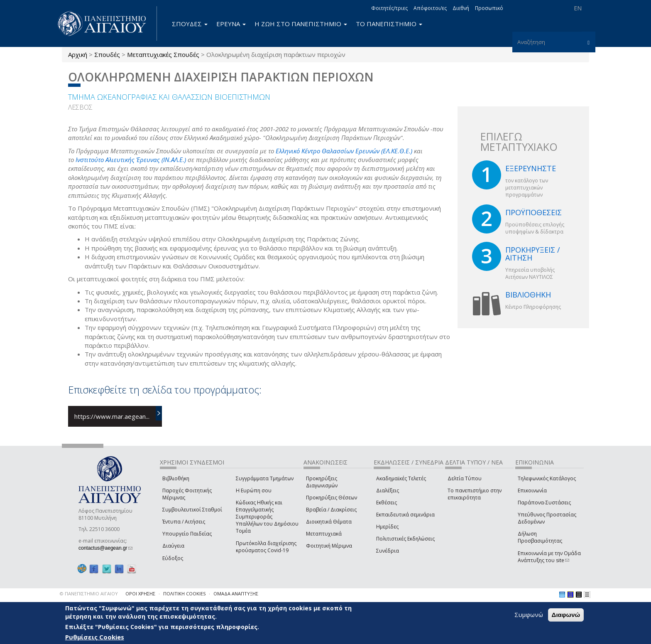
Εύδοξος (173, 558)
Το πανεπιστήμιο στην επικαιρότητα (475, 494)
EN (578, 8)
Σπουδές (107, 54)
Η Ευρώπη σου (254, 490)
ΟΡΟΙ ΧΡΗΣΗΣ (140, 594)
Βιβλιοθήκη (176, 478)
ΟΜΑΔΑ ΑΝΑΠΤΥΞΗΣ (236, 594)
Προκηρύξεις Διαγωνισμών (322, 482)
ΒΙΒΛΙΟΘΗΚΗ (528, 295)
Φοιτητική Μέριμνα (329, 546)
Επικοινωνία (532, 490)
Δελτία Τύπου (465, 478)
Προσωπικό (489, 8)
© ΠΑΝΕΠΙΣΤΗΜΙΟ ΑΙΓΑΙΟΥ (89, 594)
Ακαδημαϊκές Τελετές (401, 478)
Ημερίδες (387, 527)
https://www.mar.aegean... (112, 416)
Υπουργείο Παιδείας (187, 534)
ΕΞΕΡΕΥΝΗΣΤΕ (531, 168)
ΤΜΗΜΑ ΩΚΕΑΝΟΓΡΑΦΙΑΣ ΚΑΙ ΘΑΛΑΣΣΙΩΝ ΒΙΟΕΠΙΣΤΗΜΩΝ (169, 97)
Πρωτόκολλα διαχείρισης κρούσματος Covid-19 (266, 547)
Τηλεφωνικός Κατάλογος (547, 478)
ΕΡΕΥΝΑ (231, 24)
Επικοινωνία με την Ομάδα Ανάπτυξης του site (549, 557)
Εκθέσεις (387, 503)
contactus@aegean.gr (105, 548)
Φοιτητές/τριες (389, 8)
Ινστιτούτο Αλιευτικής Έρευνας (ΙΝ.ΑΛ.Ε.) (131, 160)
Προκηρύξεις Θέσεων (332, 498)
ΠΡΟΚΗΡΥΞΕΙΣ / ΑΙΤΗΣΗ (533, 254)
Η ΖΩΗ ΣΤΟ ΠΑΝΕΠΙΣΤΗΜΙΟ (301, 24)
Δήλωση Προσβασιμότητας (540, 537)
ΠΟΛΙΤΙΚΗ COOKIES (184, 594)
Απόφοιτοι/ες (430, 8)
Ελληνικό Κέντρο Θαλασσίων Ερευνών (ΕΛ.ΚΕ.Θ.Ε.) (344, 151)
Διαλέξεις (388, 490)
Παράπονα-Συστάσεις (544, 503)
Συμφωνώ (529, 615)
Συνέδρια (388, 551)
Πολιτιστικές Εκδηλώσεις (405, 539)
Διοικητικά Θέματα (329, 522)
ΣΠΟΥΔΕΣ (190, 24)
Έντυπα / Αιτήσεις (184, 522)
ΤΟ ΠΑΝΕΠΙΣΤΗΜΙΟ (389, 24)
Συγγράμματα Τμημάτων (265, 478)
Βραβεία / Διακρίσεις (331, 510)
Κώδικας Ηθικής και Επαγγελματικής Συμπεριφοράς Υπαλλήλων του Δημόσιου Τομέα (267, 517)
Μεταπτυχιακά (324, 534)
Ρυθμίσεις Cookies (95, 637)
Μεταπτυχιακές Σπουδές (163, 54)
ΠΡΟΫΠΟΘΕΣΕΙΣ (534, 212)
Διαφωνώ (566, 615)
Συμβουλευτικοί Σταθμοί (192, 510)
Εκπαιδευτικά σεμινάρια (405, 515)
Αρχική (78, 54)
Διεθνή (461, 8)
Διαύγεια (173, 546)
